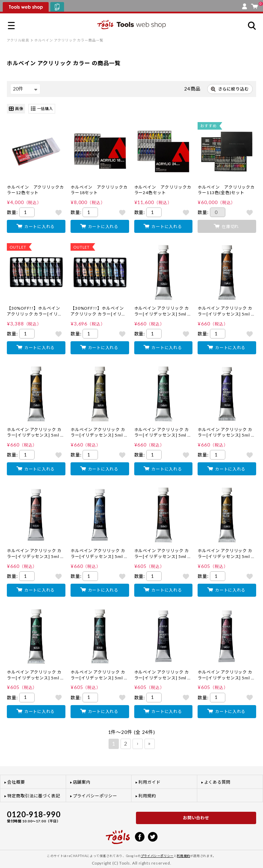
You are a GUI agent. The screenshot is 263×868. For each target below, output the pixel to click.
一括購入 (42, 109)
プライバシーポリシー (95, 796)
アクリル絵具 (18, 40)
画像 (16, 109)
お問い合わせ (196, 818)
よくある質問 (217, 782)
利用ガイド (149, 782)
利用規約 (147, 796)
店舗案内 (82, 782)
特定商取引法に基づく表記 (34, 796)
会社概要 (16, 782)
